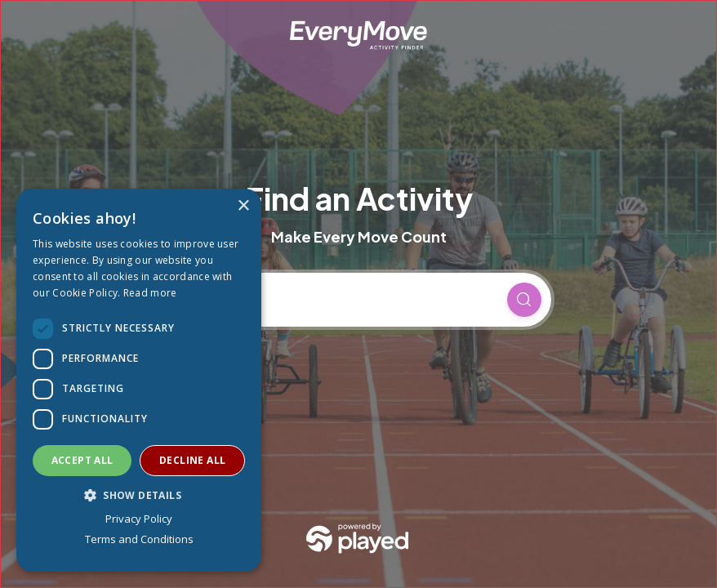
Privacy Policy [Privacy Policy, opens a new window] (139, 519)
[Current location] (343, 300)
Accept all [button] (82, 460)
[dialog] (139, 380)
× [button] (243, 206)
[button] (139, 495)
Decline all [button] (192, 460)
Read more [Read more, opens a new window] (150, 293)
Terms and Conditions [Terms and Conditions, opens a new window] (139, 539)
